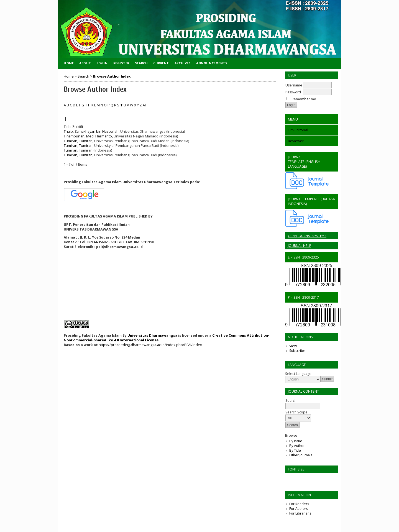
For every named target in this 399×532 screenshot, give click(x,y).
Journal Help (300, 246)
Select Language (298, 374)
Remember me (304, 99)
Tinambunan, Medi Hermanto (88, 136)
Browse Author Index (112, 76)
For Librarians (300, 513)
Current (161, 63)
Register (121, 63)
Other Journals (301, 455)
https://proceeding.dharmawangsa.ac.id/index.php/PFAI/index (150, 345)
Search (141, 63)
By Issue (296, 441)
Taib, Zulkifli (73, 127)
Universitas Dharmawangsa (152, 335)
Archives (183, 63)
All (145, 105)
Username (294, 85)
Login (102, 63)
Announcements (212, 63)
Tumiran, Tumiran (78, 141)
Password (293, 92)
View (293, 346)
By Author (297, 446)
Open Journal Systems (307, 236)
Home (69, 63)
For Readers (299, 504)
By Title (295, 450)
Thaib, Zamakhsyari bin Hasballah (91, 131)
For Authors (299, 509)
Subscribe (297, 351)
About (85, 63)
